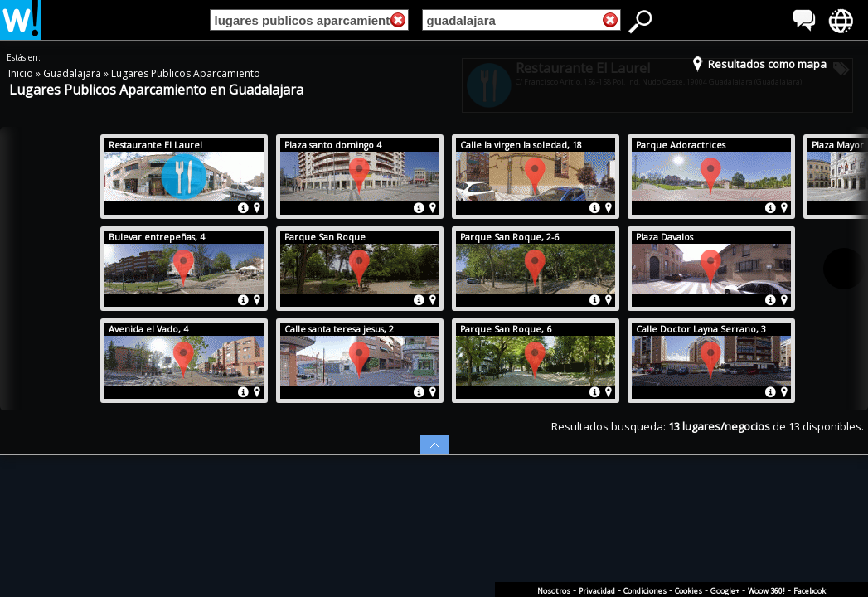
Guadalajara (73, 73)
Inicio (22, 73)
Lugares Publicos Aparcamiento (186, 73)
